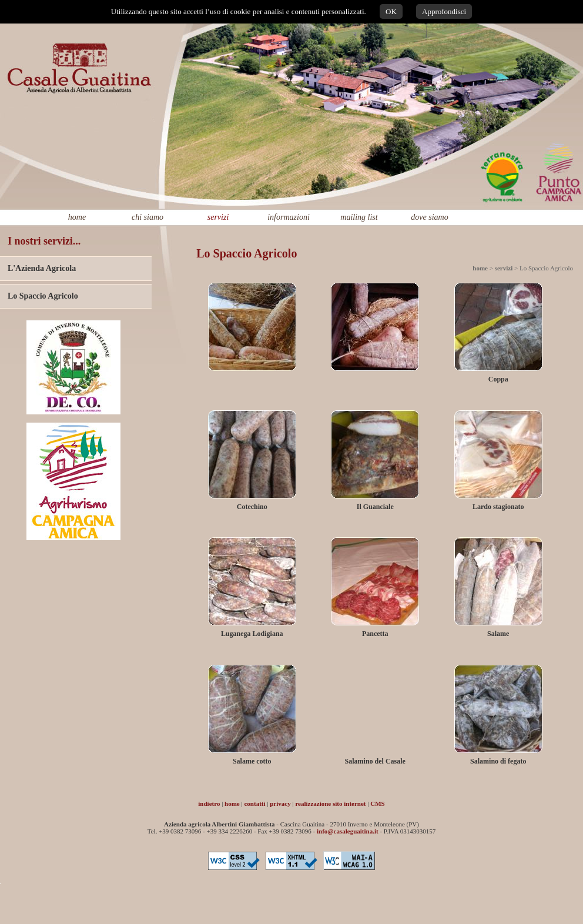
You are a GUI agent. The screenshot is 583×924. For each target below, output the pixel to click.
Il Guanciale (375, 507)
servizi (218, 217)
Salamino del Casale (375, 761)
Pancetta (375, 634)
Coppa (498, 379)
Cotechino (252, 507)
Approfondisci (444, 11)
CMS (377, 804)
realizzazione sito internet (330, 804)
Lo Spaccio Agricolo (43, 296)
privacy (280, 804)
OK (391, 11)
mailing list (359, 217)
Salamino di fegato (498, 761)
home (77, 217)
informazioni (289, 217)
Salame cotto (252, 761)
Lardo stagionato (498, 507)
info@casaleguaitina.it (348, 831)
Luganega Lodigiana (252, 634)
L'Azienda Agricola (42, 268)
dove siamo (429, 217)
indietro (209, 804)
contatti (254, 804)
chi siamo (148, 217)
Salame (498, 634)
